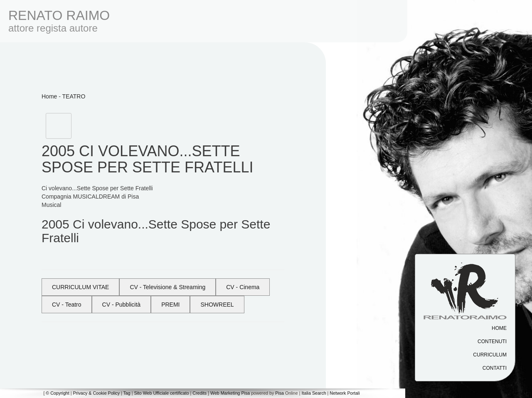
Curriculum (490, 355)
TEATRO (74, 96)
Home (499, 328)
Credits (199, 393)
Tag (127, 393)
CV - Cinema (243, 287)
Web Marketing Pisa (230, 393)
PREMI (170, 305)
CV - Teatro (67, 305)
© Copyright (57, 393)
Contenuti (492, 341)
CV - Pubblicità (122, 305)
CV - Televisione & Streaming (167, 287)
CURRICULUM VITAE (80, 287)
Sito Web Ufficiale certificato (161, 393)
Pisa (280, 393)
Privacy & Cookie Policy (96, 393)
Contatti (495, 368)
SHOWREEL (217, 305)
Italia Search (314, 393)
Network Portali (345, 393)
